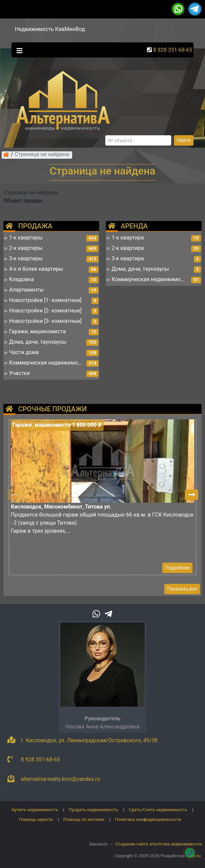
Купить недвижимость (35, 810)
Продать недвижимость (94, 810)
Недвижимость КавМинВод (50, 29)
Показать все (182, 589)
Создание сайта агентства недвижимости (158, 844)
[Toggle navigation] (18, 50)
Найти (184, 140)
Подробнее (177, 568)
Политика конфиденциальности (148, 819)
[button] (192, 495)
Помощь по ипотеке (84, 819)
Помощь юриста (36, 819)
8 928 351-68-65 (173, 50)
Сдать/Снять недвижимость (158, 810)
